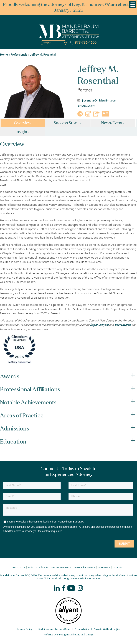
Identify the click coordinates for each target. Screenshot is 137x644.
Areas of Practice (68, 416)
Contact (119, 567)
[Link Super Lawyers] (99, 325)
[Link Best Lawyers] (123, 325)
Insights (104, 567)
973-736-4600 (83, 43)
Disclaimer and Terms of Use (54, 629)
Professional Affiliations (68, 390)
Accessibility (82, 629)
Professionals (19, 55)
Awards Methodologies (107, 629)
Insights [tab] (22, 132)
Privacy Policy (25, 629)
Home (4, 55)
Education (68, 442)
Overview (68, 144)
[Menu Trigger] (133, 4)
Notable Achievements (68, 403)
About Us (19, 567)
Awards (68, 377)
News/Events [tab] (113, 123)
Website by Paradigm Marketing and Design (68, 635)
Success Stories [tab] (68, 123)
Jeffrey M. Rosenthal (43, 55)
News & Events (85, 567)
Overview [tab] (23, 123)
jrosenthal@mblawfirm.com (97, 101)
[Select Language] (54, 43)
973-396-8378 (86, 106)
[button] (88, 116)
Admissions (68, 429)
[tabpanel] (68, 295)
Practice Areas (38, 567)
